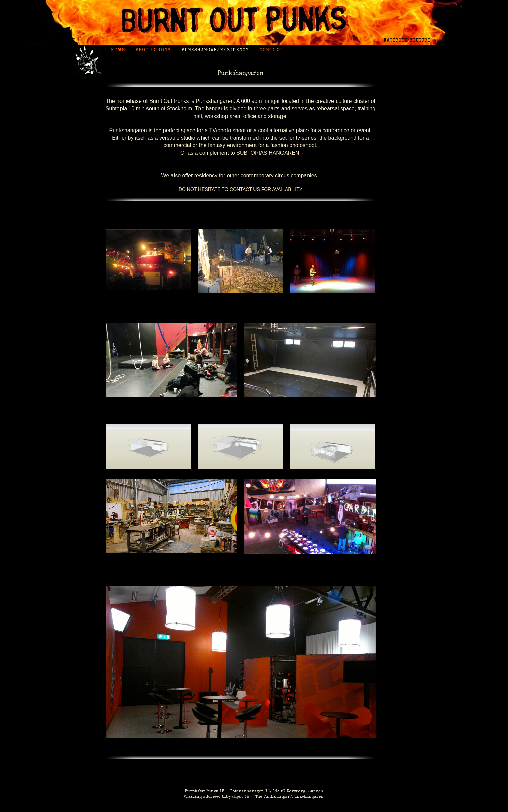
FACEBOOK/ (397, 41)
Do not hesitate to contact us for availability (240, 189)
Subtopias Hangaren (268, 153)
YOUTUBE (420, 41)
